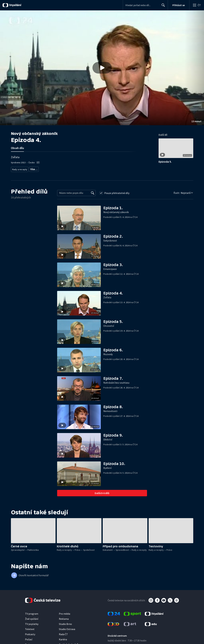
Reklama (64, 618)
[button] (102, 68)
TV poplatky (32, 623)
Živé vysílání (32, 618)
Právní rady (35, 169)
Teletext (30, 628)
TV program (32, 613)
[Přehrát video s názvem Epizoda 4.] (102, 68)
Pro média (65, 613)
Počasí (29, 638)
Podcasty (30, 633)
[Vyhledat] (93, 192)
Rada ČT (63, 633)
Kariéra (63, 638)
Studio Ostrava (67, 628)
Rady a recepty (19, 169)
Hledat (162, 6)
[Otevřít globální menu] (197, 5)
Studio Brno (65, 623)
